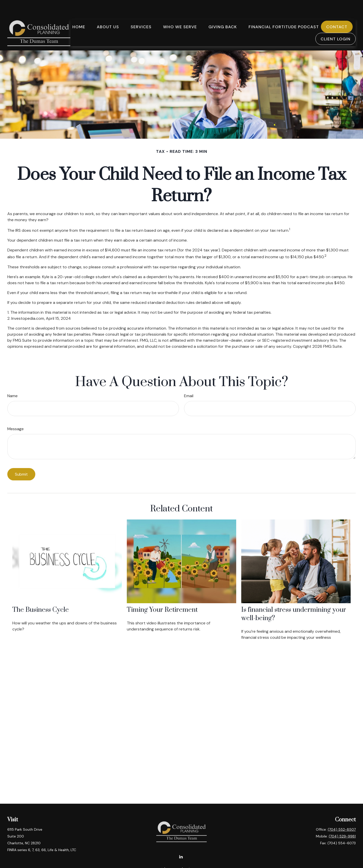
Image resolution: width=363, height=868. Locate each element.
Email (189, 381)
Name (12, 381)
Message (16, 414)
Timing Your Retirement (162, 595)
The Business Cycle (41, 595)
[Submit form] (21, 459)
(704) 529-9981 (342, 821)
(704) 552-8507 (342, 815)
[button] (79, 12)
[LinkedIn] (181, 842)
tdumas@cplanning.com (182, 854)
